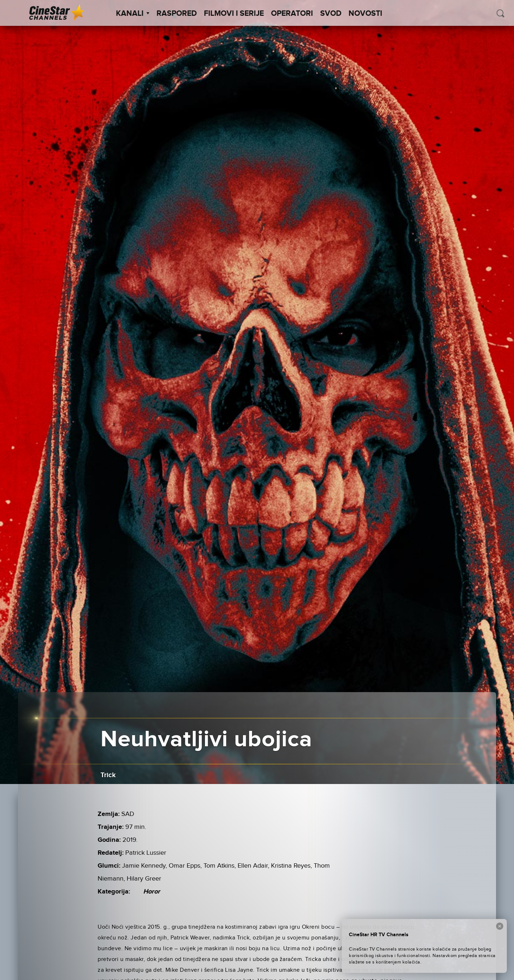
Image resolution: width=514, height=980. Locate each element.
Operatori (292, 14)
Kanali (133, 14)
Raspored (177, 14)
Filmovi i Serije (234, 14)
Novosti (365, 14)
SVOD (331, 14)
